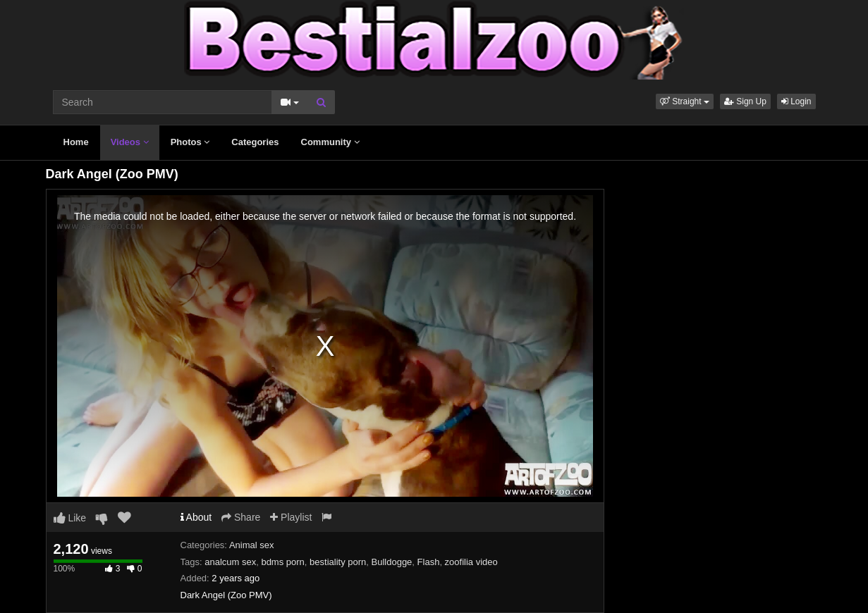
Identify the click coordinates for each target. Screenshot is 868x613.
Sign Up (745, 101)
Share (241, 517)
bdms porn (282, 562)
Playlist (291, 517)
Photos (190, 142)
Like (70, 518)
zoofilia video (471, 562)
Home (76, 142)
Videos (130, 142)
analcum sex (230, 562)
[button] (685, 101)
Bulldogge (392, 562)
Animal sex (252, 545)
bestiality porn (338, 562)
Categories (255, 142)
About (196, 517)
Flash (429, 562)
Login (796, 101)
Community (330, 142)
